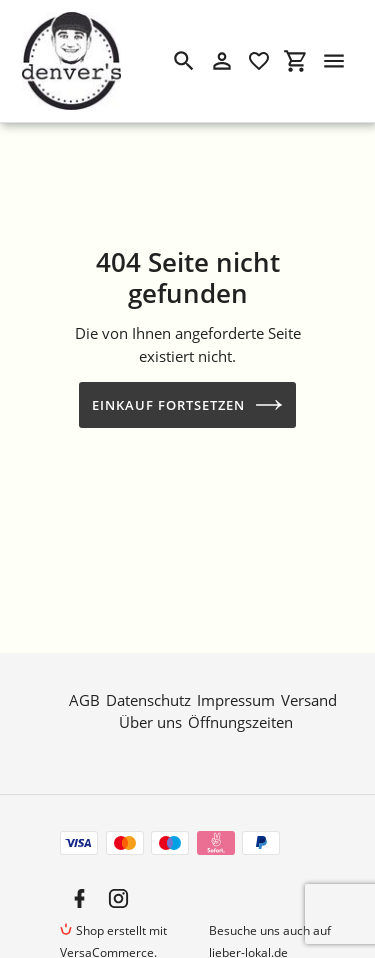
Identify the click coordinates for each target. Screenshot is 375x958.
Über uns (150, 718)
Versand (309, 695)
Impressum (236, 695)
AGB (84, 695)
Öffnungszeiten (240, 718)
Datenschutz (148, 695)
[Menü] (334, 61)
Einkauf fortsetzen (188, 405)
